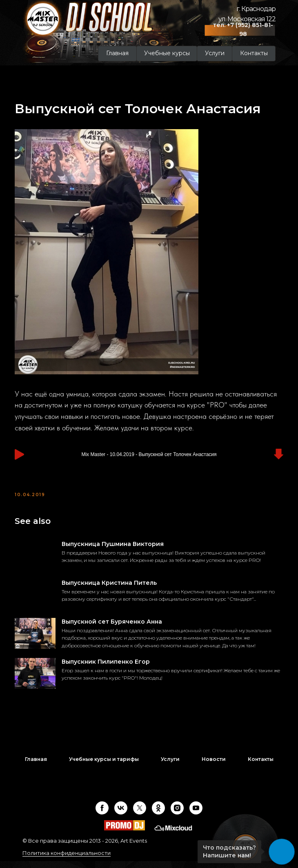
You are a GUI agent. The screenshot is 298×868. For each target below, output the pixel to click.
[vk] (121, 815)
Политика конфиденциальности (67, 860)
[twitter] (140, 815)
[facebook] (102, 815)
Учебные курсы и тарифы (104, 766)
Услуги (170, 766)
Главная (36, 766)
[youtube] (196, 815)
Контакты (261, 766)
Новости (214, 766)
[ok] (158, 815)
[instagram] (177, 815)
